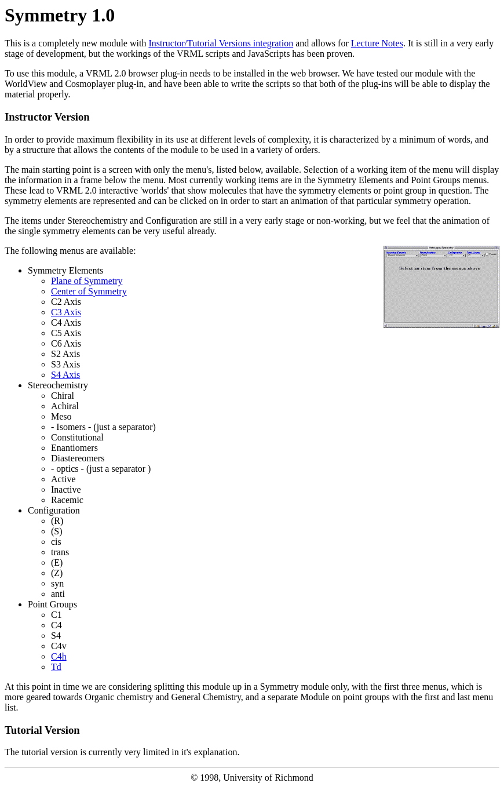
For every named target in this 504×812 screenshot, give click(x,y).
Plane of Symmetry (87, 281)
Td (56, 667)
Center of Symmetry (89, 291)
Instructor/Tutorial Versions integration (221, 43)
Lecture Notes (377, 43)
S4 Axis (65, 375)
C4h (59, 656)
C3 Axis (66, 312)
